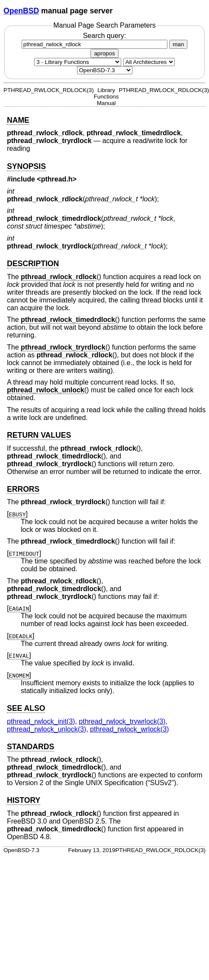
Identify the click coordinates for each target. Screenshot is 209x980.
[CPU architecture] (149, 62)
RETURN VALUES (39, 435)
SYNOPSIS (26, 166)
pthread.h (57, 179)
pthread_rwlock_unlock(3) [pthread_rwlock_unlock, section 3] (47, 729)
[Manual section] (78, 62)
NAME (18, 120)
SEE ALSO (26, 708)
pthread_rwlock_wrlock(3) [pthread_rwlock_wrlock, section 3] (129, 729)
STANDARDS (31, 747)
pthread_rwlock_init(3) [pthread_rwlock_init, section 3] (41, 721)
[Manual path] (105, 70)
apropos (104, 53)
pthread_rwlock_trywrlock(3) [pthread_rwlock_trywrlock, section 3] (122, 721)
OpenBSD (21, 11)
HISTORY (24, 800)
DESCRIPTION (33, 264)
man (178, 44)
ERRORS (23, 489)
